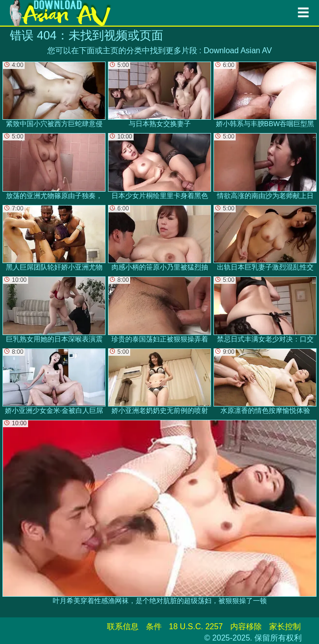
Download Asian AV (238, 51)
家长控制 (285, 627)
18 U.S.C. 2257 (196, 627)
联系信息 (123, 627)
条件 (154, 627)
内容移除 (246, 627)
